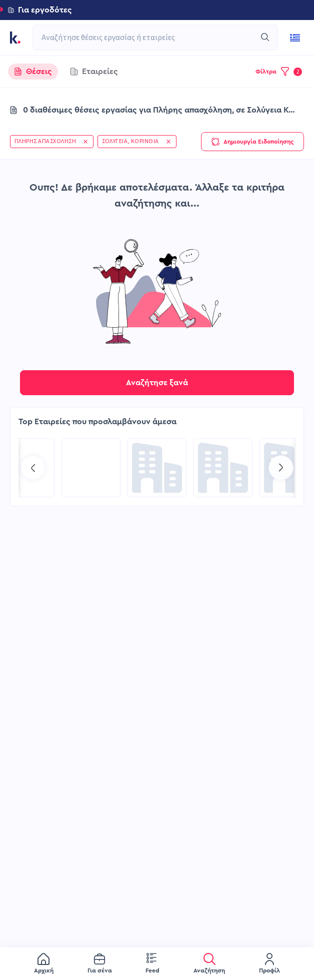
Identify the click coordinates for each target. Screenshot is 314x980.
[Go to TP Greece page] (157, 468)
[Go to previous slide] (33, 468)
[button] (157, 10)
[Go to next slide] (281, 468)
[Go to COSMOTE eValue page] (223, 468)
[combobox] (150, 38)
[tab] (33, 72)
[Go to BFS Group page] (91, 468)
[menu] (157, 963)
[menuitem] (44, 964)
